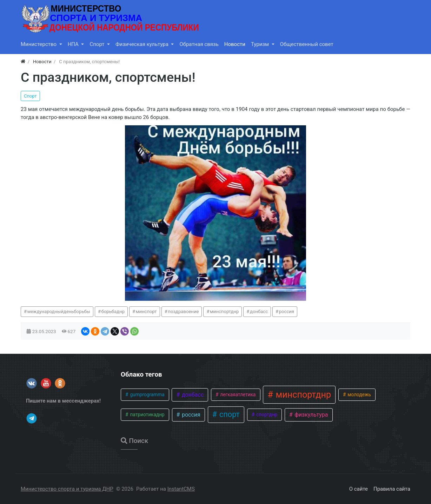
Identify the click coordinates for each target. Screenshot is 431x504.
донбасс (259, 311)
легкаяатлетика (237, 394)
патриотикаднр (147, 415)
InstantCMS (181, 489)
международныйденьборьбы (59, 311)
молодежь (359, 394)
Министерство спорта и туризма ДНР (67, 489)
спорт (229, 414)
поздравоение (183, 311)
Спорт (30, 96)
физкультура (310, 415)
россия (287, 311)
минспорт (146, 311)
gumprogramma (147, 394)
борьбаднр (113, 311)
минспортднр (224, 311)
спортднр (266, 415)
